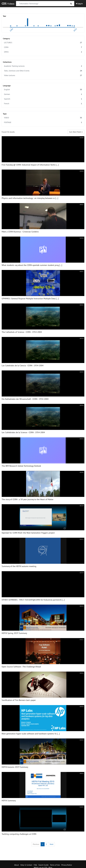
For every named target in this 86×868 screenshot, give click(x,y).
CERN (43, 47)
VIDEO (43, 118)
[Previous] (36, 844)
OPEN (43, 52)
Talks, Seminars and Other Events (43, 71)
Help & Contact (26, 865)
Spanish (43, 99)
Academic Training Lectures (43, 66)
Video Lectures (43, 75)
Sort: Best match (76, 132)
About (17, 865)
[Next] (52, 844)
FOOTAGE (43, 122)
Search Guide (43, 865)
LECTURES (43, 43)
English (43, 90)
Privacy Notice (67, 865)
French (43, 104)
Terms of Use (55, 865)
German (43, 94)
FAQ (35, 865)
